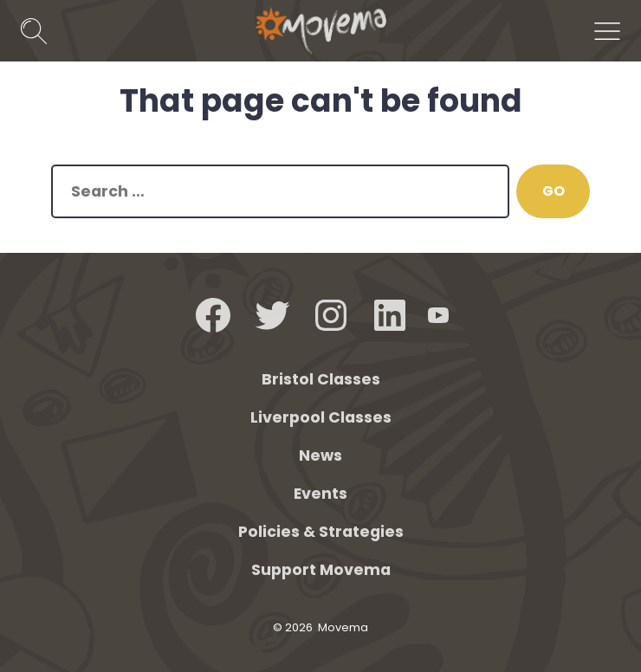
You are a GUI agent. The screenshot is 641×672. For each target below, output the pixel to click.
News (320, 456)
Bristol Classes (321, 379)
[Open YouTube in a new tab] (438, 315)
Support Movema (321, 570)
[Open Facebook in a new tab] (213, 315)
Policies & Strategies (321, 532)
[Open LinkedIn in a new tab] (390, 315)
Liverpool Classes (321, 417)
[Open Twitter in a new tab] (272, 315)
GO (554, 191)
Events (320, 494)
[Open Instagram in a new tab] (331, 315)
